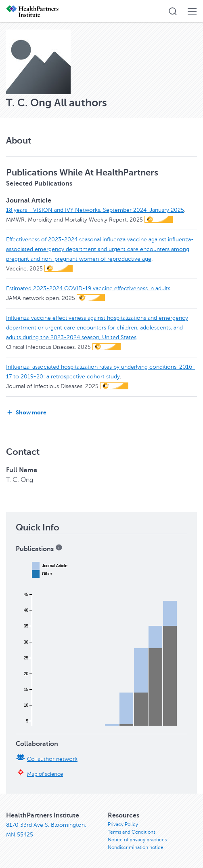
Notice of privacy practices (137, 840)
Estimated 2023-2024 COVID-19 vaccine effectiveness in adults (88, 288)
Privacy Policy (123, 824)
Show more (26, 412)
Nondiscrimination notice (136, 847)
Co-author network (52, 759)
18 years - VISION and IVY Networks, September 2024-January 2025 (95, 210)
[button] (173, 11)
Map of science (45, 774)
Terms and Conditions (132, 832)
